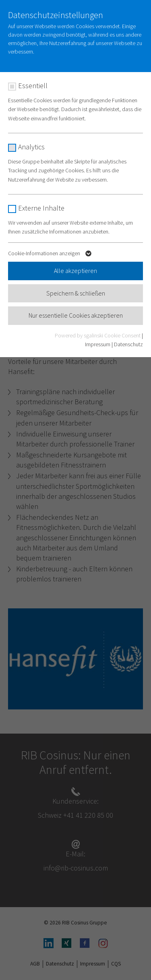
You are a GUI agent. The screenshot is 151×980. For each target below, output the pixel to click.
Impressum (98, 344)
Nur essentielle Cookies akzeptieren (76, 315)
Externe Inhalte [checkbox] (41, 208)
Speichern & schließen (76, 293)
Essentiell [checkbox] (33, 86)
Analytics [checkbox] (31, 147)
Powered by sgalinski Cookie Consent (98, 335)
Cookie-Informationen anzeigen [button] (51, 255)
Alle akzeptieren (75, 271)
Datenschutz (128, 344)
